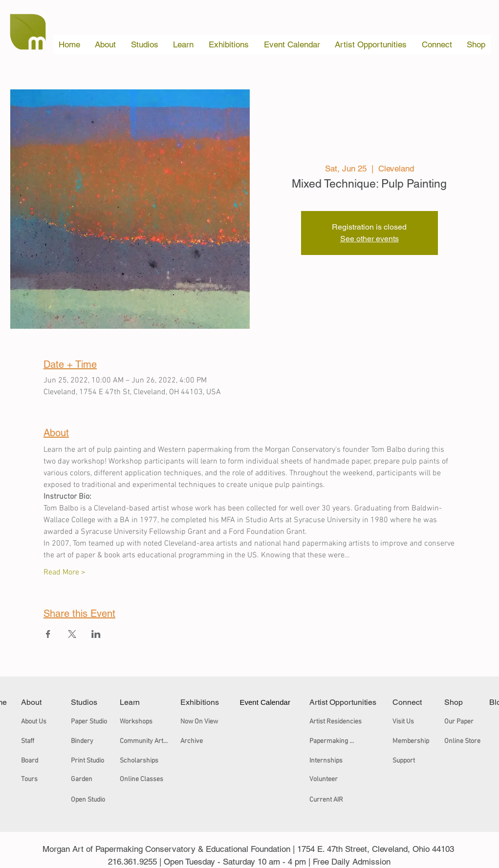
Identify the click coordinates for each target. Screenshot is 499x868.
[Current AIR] (334, 800)
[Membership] (412, 741)
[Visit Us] (407, 721)
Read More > (65, 572)
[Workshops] (144, 721)
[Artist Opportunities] (344, 702)
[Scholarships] (142, 761)
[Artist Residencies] (337, 721)
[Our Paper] (461, 721)
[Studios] (91, 702)
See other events (369, 239)
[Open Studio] (91, 800)
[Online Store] (464, 741)
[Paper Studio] (91, 721)
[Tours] (33, 779)
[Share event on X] (72, 634)
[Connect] (412, 702)
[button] (106, 44)
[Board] (33, 761)
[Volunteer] (329, 779)
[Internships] (332, 761)
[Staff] (33, 741)
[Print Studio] (91, 761)
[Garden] (91, 779)
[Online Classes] (144, 779)
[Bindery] (91, 741)
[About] (37, 702)
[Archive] (210, 741)
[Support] (407, 761)
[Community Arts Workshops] (146, 741)
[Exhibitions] (203, 702)
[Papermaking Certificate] (334, 741)
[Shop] (458, 702)
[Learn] (138, 702)
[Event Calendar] (267, 702)
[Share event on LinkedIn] (96, 634)
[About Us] (37, 721)
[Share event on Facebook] (48, 634)
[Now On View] (210, 721)
